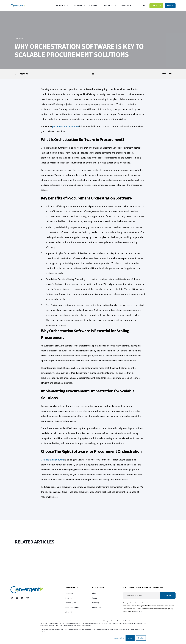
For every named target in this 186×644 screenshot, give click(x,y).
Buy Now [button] (170, 6)
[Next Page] (167, 74)
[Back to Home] (18, 6)
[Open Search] (144, 5)
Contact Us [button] (156, 6)
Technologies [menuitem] (71, 603)
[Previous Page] (21, 74)
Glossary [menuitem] (96, 603)
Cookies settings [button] (119, 638)
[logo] (27, 590)
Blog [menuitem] (94, 593)
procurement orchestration (66, 126)
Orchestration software (52, 460)
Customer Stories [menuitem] (72, 607)
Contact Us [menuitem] (97, 607)
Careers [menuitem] (95, 598)
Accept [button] (130, 638)
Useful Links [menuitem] (98, 587)
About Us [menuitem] (69, 612)
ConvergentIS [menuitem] (72, 587)
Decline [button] (141, 638)
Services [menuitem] (69, 598)
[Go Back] (93, 74)
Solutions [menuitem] (69, 593)
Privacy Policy (138, 612)
